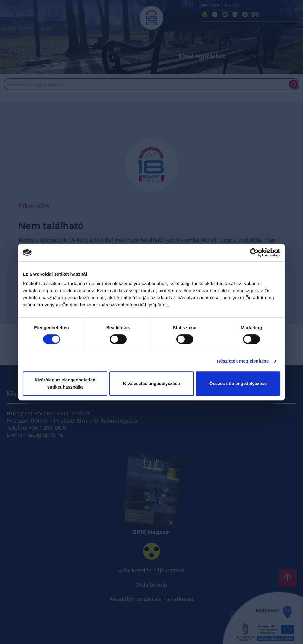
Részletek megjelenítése (243, 361)
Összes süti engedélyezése (238, 383)
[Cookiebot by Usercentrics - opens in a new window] (254, 253)
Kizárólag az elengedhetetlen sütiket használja (65, 383)
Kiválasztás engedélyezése (151, 383)
